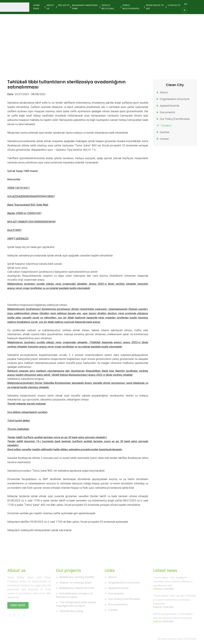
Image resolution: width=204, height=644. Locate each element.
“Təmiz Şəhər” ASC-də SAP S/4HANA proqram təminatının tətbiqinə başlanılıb (175, 600)
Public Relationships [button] (131, 7)
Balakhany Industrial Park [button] (85, 7)
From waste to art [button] (155, 7)
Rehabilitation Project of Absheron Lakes (74, 595)
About (164, 92)
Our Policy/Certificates (175, 119)
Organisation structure (175, 99)
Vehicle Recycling (71, 611)
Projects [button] (64, 5)
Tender (69, 46)
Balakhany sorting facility (77, 577)
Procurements (118, 604)
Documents (167, 112)
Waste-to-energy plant (76, 583)
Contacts (174, 5)
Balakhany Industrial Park (77, 588)
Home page (36, 7)
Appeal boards (170, 106)
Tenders (166, 126)
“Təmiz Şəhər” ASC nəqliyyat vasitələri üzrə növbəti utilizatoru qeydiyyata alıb (173, 582)
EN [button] (186, 4)
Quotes (165, 132)
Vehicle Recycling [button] (108, 7)
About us (47, 46)
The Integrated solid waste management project (76, 604)
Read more (18, 605)
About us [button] (50, 7)
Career (164, 139)
